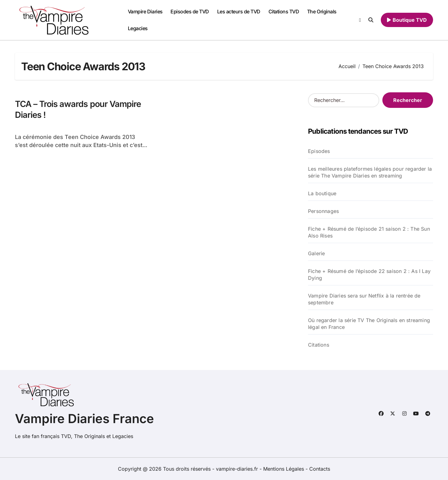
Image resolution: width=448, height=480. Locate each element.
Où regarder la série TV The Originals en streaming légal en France (369, 324)
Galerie (316, 253)
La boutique (322, 193)
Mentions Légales (284, 469)
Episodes (319, 151)
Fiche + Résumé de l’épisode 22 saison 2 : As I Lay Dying (369, 275)
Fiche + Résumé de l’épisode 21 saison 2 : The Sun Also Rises (369, 232)
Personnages (323, 211)
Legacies (138, 28)
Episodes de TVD (190, 12)
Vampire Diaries (145, 12)
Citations (319, 345)
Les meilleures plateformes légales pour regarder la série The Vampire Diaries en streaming (370, 172)
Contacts (320, 469)
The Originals (322, 12)
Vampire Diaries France (84, 419)
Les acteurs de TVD (239, 12)
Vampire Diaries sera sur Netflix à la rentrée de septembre (364, 299)
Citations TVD (284, 12)
